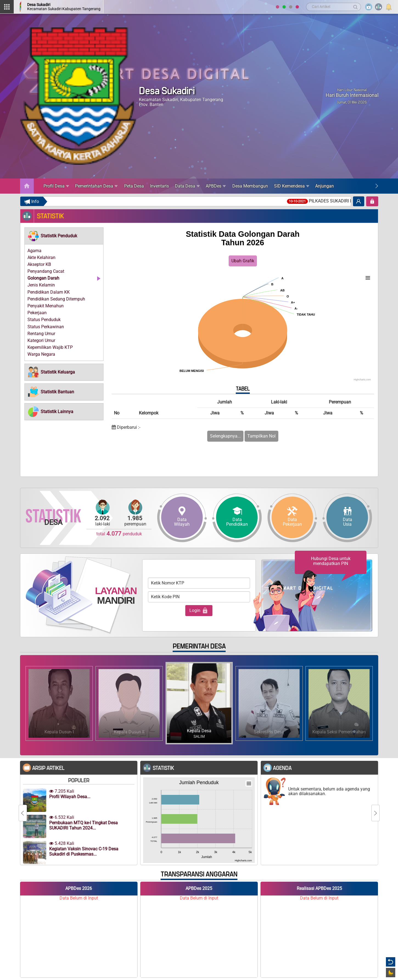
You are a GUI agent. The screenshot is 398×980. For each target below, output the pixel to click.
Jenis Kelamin (41, 285)
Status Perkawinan (46, 327)
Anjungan (324, 186)
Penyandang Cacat (46, 271)
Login (199, 611)
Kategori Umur (41, 340)
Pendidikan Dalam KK (49, 292)
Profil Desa (56, 186)
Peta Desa (134, 186)
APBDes (216, 186)
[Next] (377, 186)
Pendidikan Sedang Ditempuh (56, 299)
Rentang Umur (41, 334)
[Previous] (23, 813)
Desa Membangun (250, 186)
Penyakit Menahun (46, 306)
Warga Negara (41, 354)
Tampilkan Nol (261, 436)
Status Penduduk (44, 320)
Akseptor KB (39, 264)
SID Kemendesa (292, 186)
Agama (34, 251)
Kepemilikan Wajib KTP (50, 347)
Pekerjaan (37, 313)
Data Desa (187, 186)
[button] (52, 236)
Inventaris (159, 186)
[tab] (64, 236)
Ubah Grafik (243, 261)
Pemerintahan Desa (96, 186)
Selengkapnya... (225, 436)
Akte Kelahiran (41, 257)
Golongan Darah (43, 278)
